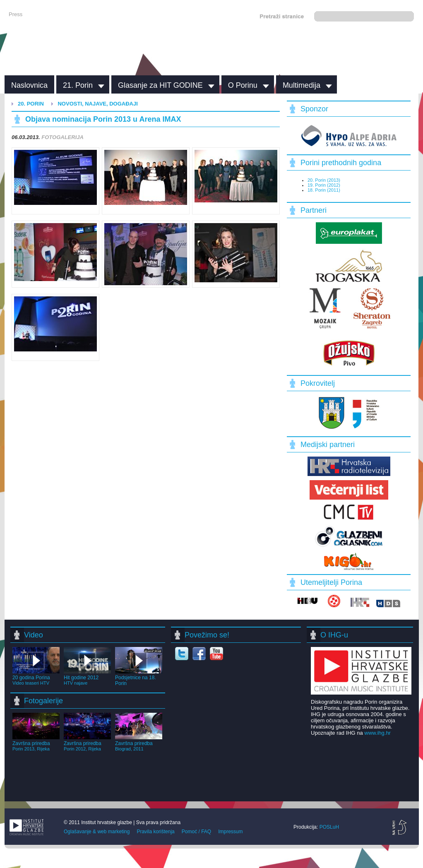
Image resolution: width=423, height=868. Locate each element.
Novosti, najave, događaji (97, 104)
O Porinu (243, 85)
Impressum (230, 832)
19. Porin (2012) (324, 185)
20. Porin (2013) (324, 180)
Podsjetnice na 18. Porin (139, 678)
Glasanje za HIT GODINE (160, 85)
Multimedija (302, 85)
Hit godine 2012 (87, 677)
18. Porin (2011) (324, 190)
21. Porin (78, 85)
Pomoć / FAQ (196, 832)
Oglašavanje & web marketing (97, 832)
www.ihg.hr (377, 733)
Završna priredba (36, 743)
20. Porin (31, 104)
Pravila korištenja (155, 832)
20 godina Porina (36, 677)
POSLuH (329, 827)
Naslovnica (29, 85)
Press (16, 14)
